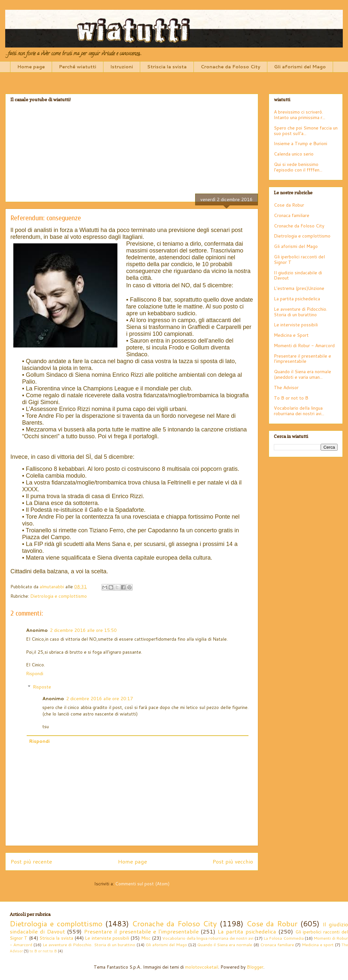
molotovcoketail (202, 967)
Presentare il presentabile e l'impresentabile (302, 359)
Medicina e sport (318, 945)
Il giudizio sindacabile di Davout (298, 275)
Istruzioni (122, 67)
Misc (146, 938)
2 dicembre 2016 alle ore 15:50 (83, 630)
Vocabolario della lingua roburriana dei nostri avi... (299, 411)
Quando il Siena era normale (225, 945)
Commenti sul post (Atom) (142, 884)
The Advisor (286, 388)
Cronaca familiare (292, 215)
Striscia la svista (167, 67)
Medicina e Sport (291, 335)
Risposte (42, 687)
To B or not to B (291, 398)
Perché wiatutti (78, 67)
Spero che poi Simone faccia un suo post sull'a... (306, 131)
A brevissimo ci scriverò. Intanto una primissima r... (300, 115)
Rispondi (35, 674)
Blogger (255, 967)
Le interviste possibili (296, 325)
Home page (31, 67)
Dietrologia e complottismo (59, 596)
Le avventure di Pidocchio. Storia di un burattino (301, 312)
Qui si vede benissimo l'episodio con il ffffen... (298, 167)
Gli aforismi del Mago (300, 67)
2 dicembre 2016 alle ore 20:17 (100, 699)
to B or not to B (43, 951)
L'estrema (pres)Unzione (299, 288)
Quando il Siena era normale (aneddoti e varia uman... (302, 374)
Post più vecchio (233, 861)
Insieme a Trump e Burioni (301, 143)
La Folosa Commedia (284, 938)
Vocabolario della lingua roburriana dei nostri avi (208, 938)
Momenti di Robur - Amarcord (304, 346)
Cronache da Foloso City (230, 67)
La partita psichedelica (297, 299)
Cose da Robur (289, 205)
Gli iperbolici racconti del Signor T (299, 259)
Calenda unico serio (294, 154)
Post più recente (31, 861)
